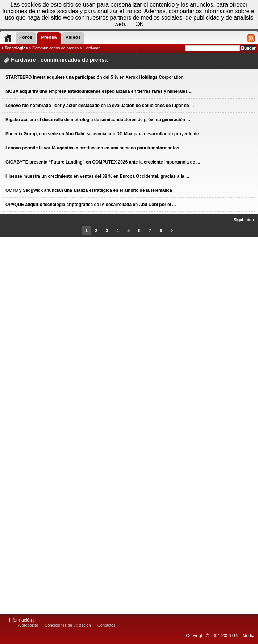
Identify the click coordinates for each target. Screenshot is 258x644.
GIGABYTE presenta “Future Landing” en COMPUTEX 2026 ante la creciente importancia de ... (103, 162)
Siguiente (244, 220)
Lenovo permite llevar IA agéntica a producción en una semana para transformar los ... (95, 148)
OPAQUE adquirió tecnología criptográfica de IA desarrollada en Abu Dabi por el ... (91, 205)
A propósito (28, 625)
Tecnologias (16, 48)
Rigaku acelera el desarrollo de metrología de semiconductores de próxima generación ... (98, 120)
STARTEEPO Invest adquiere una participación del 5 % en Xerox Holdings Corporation (95, 77)
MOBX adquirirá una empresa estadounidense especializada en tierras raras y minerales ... (99, 91)
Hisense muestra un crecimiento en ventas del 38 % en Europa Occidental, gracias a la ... (97, 176)
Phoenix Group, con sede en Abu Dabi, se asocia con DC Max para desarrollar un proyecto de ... (105, 134)
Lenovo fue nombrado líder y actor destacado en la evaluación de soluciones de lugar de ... (100, 106)
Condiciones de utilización (68, 625)
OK (139, 24)
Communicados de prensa (55, 48)
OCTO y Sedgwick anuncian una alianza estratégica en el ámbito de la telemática (89, 190)
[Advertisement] (129, 267)
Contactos (107, 625)
